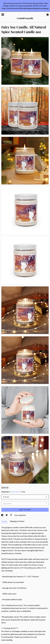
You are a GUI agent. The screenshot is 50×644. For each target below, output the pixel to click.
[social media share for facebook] (2, 515)
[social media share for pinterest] (11, 515)
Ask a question (20, 515)
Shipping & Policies (17, 521)
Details (4, 521)
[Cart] (47, 15)
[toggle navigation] (3, 15)
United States (16, 492)
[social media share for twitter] (7, 515)
